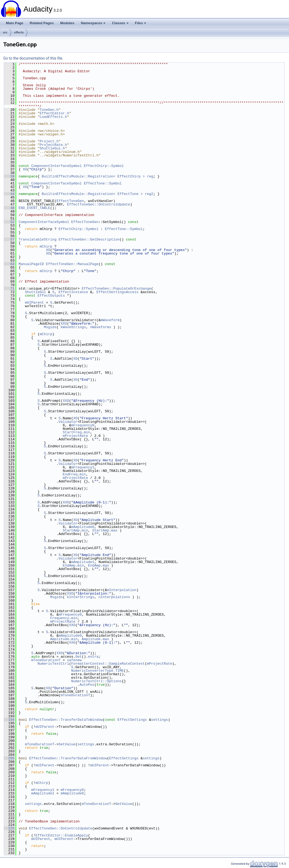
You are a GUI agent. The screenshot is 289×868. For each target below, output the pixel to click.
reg (150, 176)
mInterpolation (122, 590)
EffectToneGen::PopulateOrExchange (116, 289)
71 (9, 289)
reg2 (149, 194)
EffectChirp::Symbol (104, 166)
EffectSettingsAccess (118, 292)
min (87, 432)
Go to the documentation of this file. (33, 58)
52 (9, 222)
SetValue (67, 744)
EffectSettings (132, 720)
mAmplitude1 (83, 562)
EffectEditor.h (54, 113)
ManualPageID (31, 264)
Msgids (50, 327)
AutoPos (87, 685)
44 (9, 194)
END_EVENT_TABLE (34, 208)
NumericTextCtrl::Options (96, 681)
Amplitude (60, 639)
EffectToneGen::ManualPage (72, 264)
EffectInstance (73, 292)
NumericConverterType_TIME (97, 671)
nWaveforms (101, 327)
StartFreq (72, 432)
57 (9, 239)
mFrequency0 (83, 425)
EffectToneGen (70, 201)
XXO (64, 324)
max (114, 530)
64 (9, 264)
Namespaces (93, 23)
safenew (74, 660)
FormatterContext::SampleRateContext (108, 664)
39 (9, 176)
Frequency (60, 618)
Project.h (49, 141)
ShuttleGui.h (52, 148)
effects (19, 32)
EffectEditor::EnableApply (62, 835)
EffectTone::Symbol (103, 183)
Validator (68, 422)
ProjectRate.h (53, 145)
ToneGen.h (49, 110)
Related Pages (42, 23)
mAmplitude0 (83, 527)
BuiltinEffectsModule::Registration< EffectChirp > (93, 176)
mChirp (46, 246)
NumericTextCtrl (53, 664)
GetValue (124, 804)
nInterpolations (114, 597)
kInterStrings (80, 597)
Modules (67, 23)
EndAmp (69, 565)
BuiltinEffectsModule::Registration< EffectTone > (92, 194)
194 (9, 720)
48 (9, 208)
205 (9, 758)
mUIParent (34, 303)
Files (141, 23)
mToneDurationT (46, 660)
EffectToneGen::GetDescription (89, 239)
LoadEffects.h (53, 117)
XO (25, 169)
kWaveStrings (73, 327)
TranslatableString (37, 239)
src (5, 32)
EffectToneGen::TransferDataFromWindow (68, 758)
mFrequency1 (83, 467)
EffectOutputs (51, 296)
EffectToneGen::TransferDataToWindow (66, 720)
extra (93, 657)
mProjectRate (75, 436)
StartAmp (71, 530)
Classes (120, 23)
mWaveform (110, 320)
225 (9, 828)
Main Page (15, 23)
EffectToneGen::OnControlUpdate (98, 204)
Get (79, 657)
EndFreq (70, 474)
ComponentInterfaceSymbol (56, 166)
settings (160, 720)
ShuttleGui (35, 292)
